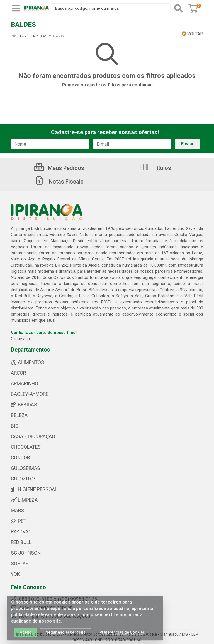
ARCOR (18, 373)
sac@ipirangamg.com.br (41, 608)
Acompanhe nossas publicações (51, 616)
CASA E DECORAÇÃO (33, 436)
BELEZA (19, 415)
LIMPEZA (24, 500)
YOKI (16, 574)
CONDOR (20, 458)
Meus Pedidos (59, 168)
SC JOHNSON (26, 553)
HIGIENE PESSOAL (34, 489)
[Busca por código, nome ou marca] (111, 8)
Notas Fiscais (59, 182)
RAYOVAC (21, 532)
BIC (15, 426)
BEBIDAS (24, 405)
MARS (17, 511)
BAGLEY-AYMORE (30, 394)
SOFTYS (20, 563)
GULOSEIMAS (25, 468)
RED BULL (21, 542)
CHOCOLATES (26, 447)
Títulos (155, 168)
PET (19, 521)
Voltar (192, 34)
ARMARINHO (25, 384)
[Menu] (16, 8)
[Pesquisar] (178, 8)
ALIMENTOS (27, 362)
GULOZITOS (24, 479)
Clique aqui (21, 339)
